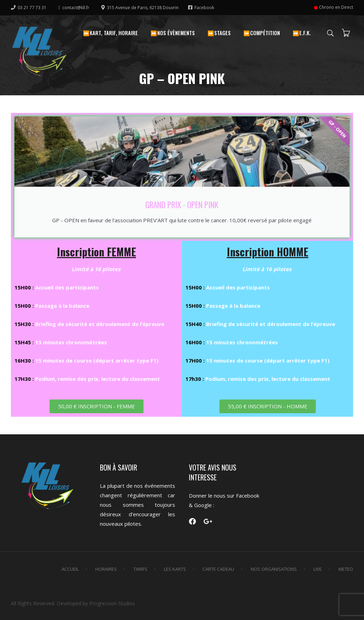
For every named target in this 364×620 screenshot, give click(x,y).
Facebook (201, 8)
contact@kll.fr (74, 8)
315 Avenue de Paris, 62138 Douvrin (141, 8)
